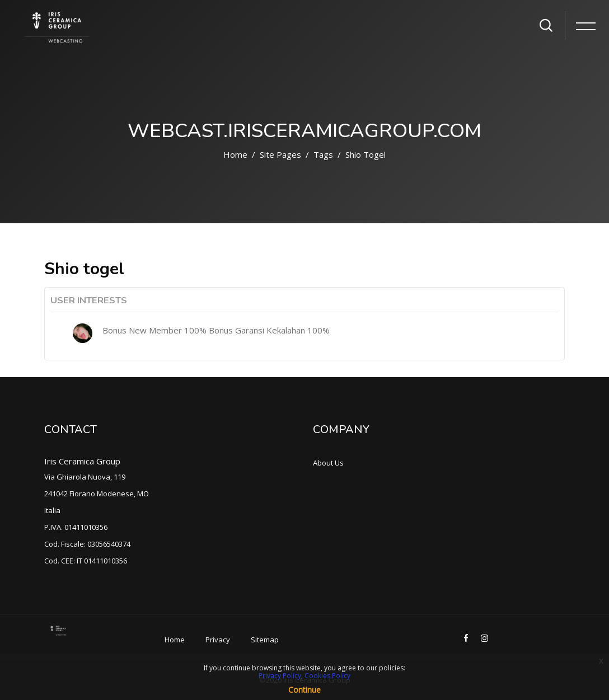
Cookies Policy (327, 676)
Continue (304, 690)
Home (235, 154)
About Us (328, 463)
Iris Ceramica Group (82, 461)
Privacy (218, 640)
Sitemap (265, 640)
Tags (323, 154)
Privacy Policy (280, 676)
